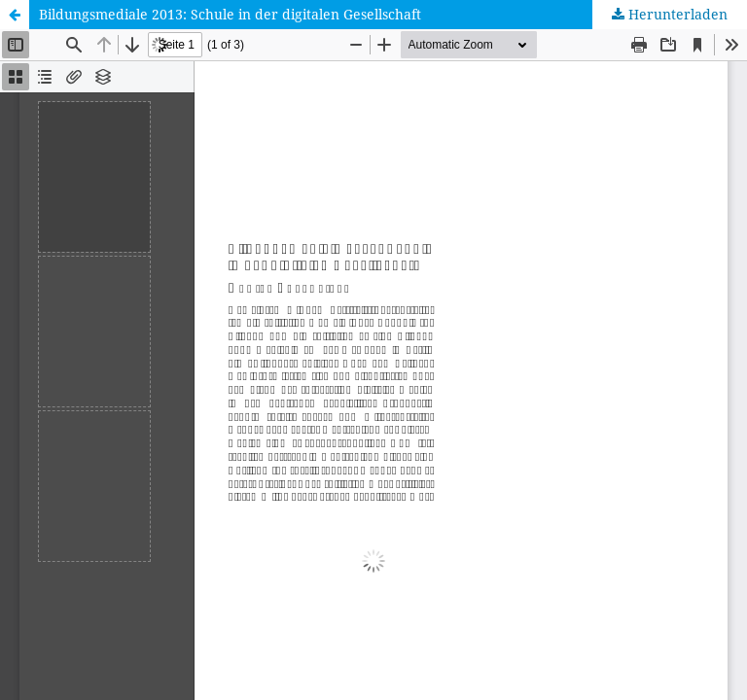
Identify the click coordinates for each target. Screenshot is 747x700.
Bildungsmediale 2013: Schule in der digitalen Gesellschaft (230, 14)
